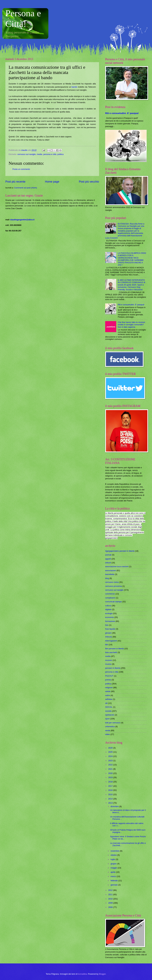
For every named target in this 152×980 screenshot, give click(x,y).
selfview (109, 699)
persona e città (50, 154)
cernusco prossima (113, 586)
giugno (114, 864)
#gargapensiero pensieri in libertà (120, 551)
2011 (111, 894)
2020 (111, 773)
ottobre (114, 855)
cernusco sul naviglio (27, 154)
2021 (111, 769)
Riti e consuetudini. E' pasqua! (122, 113)
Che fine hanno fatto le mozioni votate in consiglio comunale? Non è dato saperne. (131, 325)
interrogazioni (111, 641)
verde (108, 730)
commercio (110, 594)
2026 (111, 748)
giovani (108, 633)
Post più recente (15, 182)
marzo (114, 876)
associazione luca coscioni (117, 566)
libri (107, 645)
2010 (111, 899)
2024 (111, 756)
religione (109, 688)
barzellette (110, 574)
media (40, 154)
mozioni (109, 660)
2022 (111, 765)
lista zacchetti (111, 652)
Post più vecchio (89, 182)
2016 (111, 790)
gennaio (114, 885)
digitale (108, 609)
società (108, 711)
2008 (111, 907)
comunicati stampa (113, 602)
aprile (113, 872)
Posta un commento (21, 169)
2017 (111, 786)
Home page (52, 182)
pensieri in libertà (113, 668)
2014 (111, 799)
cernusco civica (112, 582)
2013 (111, 803)
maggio (114, 868)
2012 (111, 890)
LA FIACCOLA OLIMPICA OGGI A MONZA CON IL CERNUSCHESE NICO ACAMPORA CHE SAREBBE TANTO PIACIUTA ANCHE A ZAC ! (132, 259)
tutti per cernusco (113, 723)
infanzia (109, 637)
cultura (108, 606)
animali (108, 555)
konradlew (82, 974)
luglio (113, 859)
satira (108, 695)
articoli (108, 563)
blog (107, 578)
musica (108, 664)
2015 (111, 794)
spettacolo (110, 715)
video (108, 734)
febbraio (114, 881)
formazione (110, 621)
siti (106, 703)
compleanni (110, 598)
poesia (108, 680)
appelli (108, 559)
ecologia (109, 613)
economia (109, 617)
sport (107, 719)
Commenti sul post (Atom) (26, 188)
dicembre (115, 806)
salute (108, 691)
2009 (111, 903)
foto (107, 625)
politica (60, 154)
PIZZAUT (109, 676)
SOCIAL (109, 707)
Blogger (102, 974)
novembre (115, 851)
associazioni (111, 570)
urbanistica (110, 726)
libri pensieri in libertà (114, 649)
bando (74, 87)
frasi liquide (110, 629)
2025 (111, 752)
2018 (111, 782)
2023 (111, 761)
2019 (111, 777)
